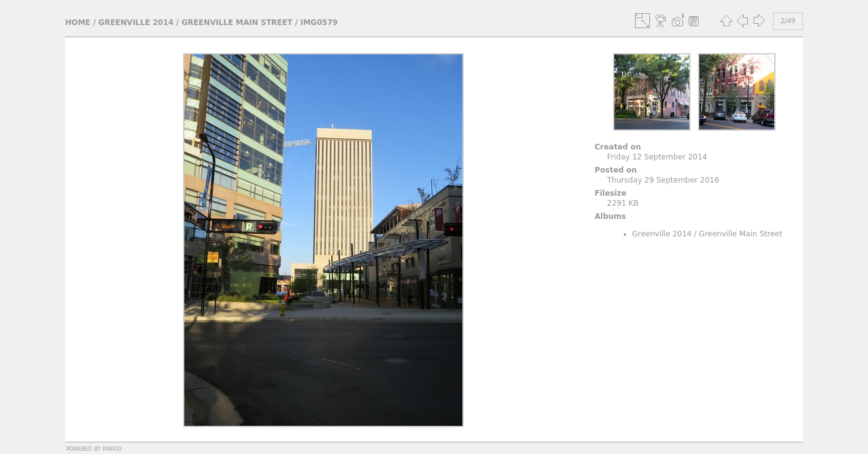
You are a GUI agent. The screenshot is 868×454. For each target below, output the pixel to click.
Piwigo (112, 448)
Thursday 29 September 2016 (663, 180)
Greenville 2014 (136, 23)
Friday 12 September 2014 (657, 157)
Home (77, 23)
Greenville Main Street (237, 23)
